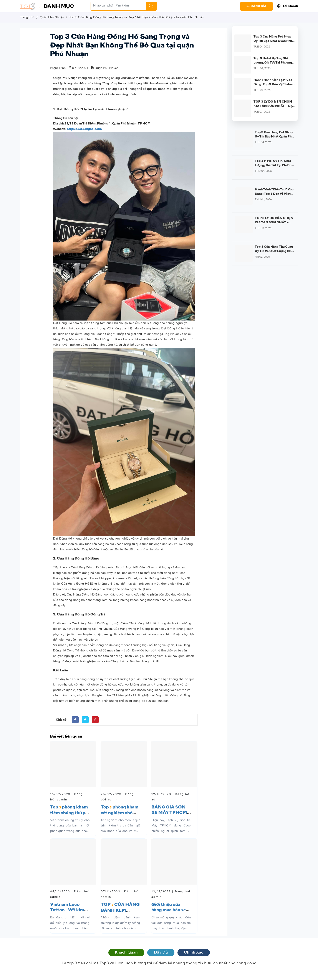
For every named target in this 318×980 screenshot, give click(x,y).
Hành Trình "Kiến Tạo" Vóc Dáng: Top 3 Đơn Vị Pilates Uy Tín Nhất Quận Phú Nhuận (275, 84)
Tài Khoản (288, 6)
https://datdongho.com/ (85, 129)
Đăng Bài (256, 6)
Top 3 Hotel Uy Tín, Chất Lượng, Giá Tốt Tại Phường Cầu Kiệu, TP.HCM (273, 63)
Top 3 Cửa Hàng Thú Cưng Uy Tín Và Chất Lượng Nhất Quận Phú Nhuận (275, 251)
